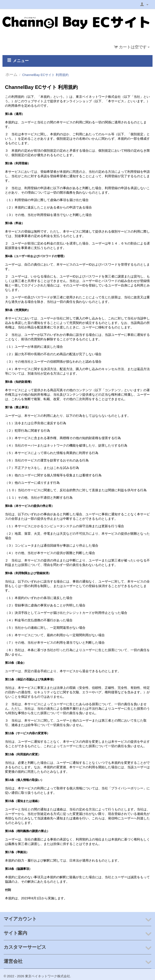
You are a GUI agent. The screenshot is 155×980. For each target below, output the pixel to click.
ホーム (11, 75)
